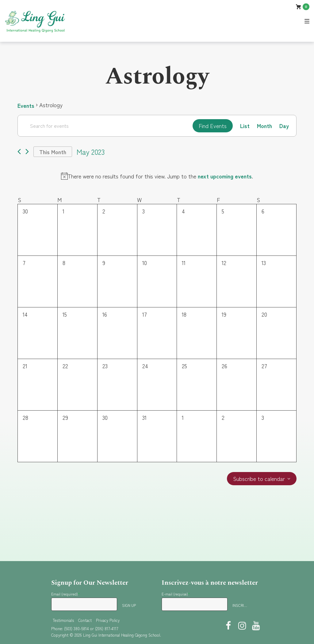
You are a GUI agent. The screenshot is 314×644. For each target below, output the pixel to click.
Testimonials (63, 620)
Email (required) (66, 594)
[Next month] (27, 152)
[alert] (157, 176)
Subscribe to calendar (259, 479)
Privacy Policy (108, 620)
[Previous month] (19, 152)
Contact (85, 620)
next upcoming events (225, 176)
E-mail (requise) (176, 594)
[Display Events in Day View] (284, 126)
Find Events (213, 126)
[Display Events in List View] (245, 126)
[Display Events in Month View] (264, 126)
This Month (53, 152)
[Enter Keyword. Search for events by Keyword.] (105, 126)
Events (26, 105)
